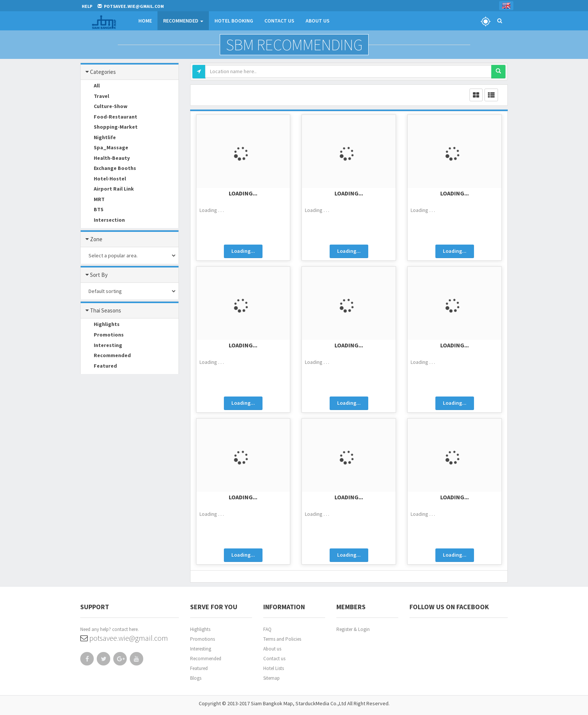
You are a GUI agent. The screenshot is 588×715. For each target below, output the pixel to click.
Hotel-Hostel (104, 179)
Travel (96, 96)
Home (145, 21)
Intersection (104, 220)
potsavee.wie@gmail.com (124, 638)
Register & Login (353, 629)
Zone (94, 239)
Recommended (183, 21)
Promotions (103, 335)
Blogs (196, 678)
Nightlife (99, 138)
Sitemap (271, 678)
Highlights (101, 325)
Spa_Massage (105, 148)
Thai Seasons (104, 311)
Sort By (97, 275)
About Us (318, 21)
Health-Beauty (106, 158)
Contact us (274, 659)
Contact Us (279, 21)
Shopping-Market (110, 128)
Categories (101, 72)
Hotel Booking (234, 21)
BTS (93, 210)
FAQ (267, 629)
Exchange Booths (109, 169)
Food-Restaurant (110, 117)
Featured (100, 366)
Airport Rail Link (108, 189)
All (91, 86)
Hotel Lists (274, 668)
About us (272, 649)
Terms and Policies (282, 639)
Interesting (102, 345)
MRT (94, 200)
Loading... (243, 193)
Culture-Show (105, 107)
